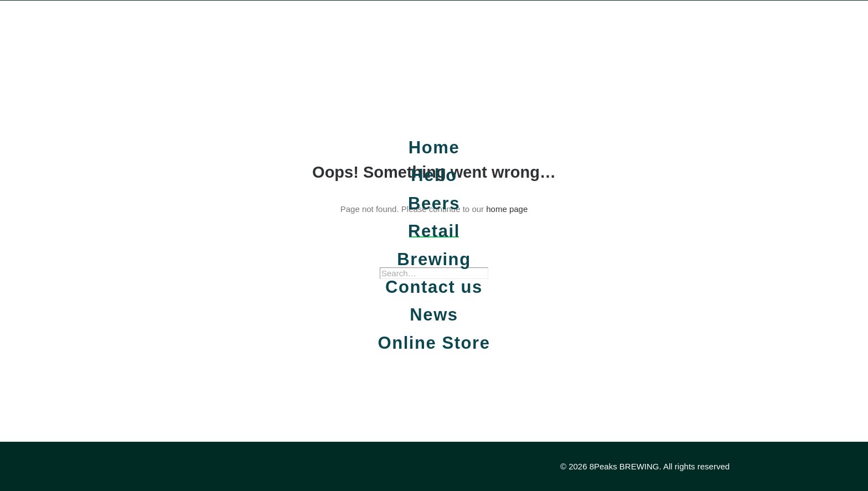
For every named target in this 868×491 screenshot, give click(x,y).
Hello (434, 175)
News (434, 315)
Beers (434, 203)
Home (434, 148)
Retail (434, 231)
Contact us (434, 287)
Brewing (434, 259)
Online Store (434, 343)
